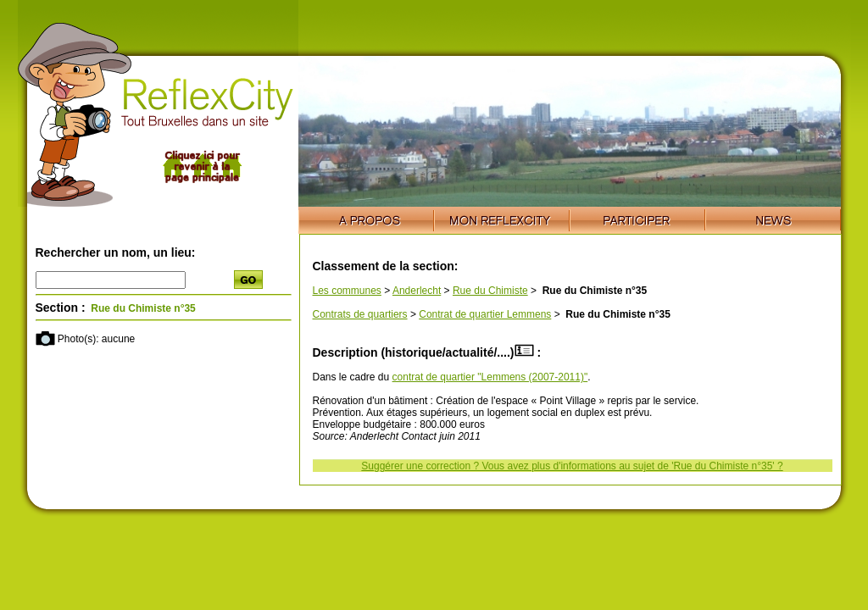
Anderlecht (417, 291)
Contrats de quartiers (360, 314)
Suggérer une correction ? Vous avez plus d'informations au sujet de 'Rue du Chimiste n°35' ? (572, 466)
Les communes (347, 291)
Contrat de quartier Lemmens (485, 314)
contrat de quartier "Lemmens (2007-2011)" (490, 377)
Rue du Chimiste (490, 291)
